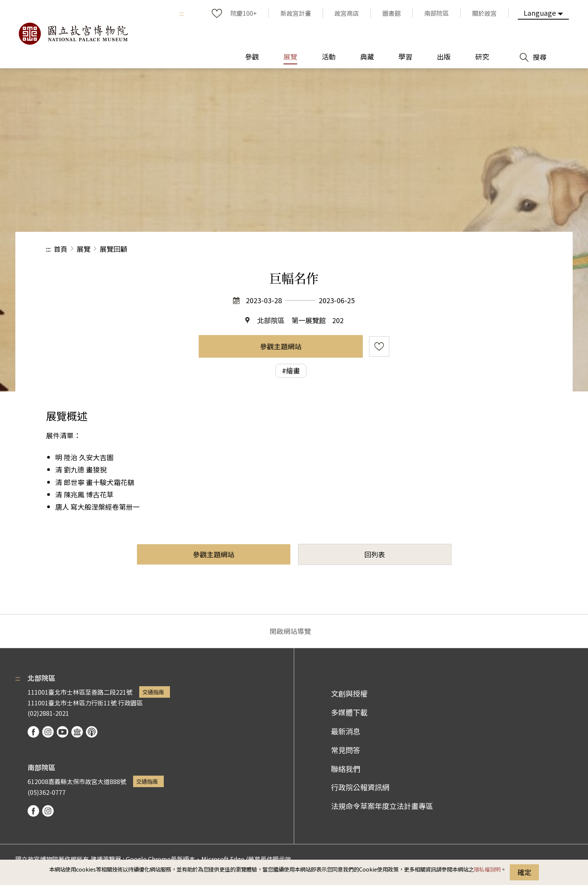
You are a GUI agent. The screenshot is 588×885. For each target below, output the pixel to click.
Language (540, 13)
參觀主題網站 (281, 346)
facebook (33, 732)
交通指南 (153, 692)
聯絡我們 (346, 769)
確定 (524, 872)
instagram (48, 732)
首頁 (61, 249)
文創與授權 (349, 693)
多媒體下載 (349, 712)
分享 (458, 249)
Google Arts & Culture (77, 732)
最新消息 (346, 731)
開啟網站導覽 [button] (290, 631)
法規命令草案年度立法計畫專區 (382, 806)
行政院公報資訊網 (360, 787)
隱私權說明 (487, 869)
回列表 (375, 554)
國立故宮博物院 (73, 34)
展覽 (84, 249)
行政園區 (130, 703)
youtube (63, 732)
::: (181, 13)
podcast (92, 732)
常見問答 (346, 750)
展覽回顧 (114, 249)
